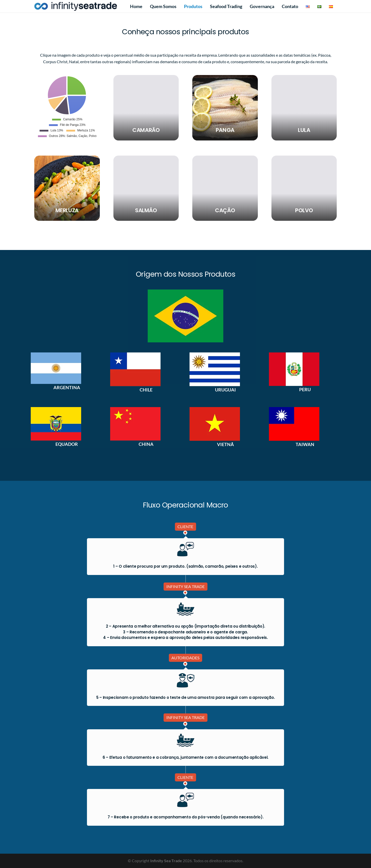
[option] (67, 372)
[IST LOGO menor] (76, 6)
